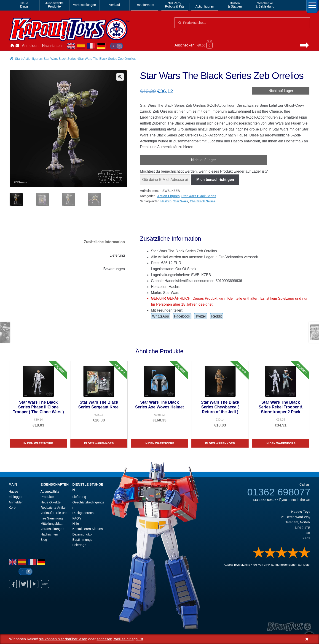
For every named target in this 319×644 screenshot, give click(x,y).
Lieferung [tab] (117, 255)
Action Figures (168, 196)
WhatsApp (161, 316)
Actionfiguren (205, 6)
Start (18, 59)
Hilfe (76, 524)
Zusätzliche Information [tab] (104, 242)
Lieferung (79, 497)
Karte (306, 538)
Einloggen (16, 497)
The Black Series (203, 201)
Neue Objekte (51, 502)
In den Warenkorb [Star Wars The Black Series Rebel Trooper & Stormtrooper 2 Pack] (281, 443)
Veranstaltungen (52, 529)
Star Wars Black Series (60, 59)
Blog (44, 540)
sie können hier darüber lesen (63, 639)
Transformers (145, 5)
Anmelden (30, 46)
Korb (12, 508)
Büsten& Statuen (235, 5)
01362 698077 (279, 492)
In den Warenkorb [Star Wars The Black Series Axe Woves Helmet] (159, 443)
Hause (12, 46)
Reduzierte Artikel (53, 508)
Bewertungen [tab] (114, 269)
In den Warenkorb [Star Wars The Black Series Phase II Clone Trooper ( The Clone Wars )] (38, 443)
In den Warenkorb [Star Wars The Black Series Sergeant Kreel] (99, 443)
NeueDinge (24, 5)
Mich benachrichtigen (215, 180)
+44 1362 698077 (265, 500)
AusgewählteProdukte (54, 5)
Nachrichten (52, 46)
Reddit (217, 316)
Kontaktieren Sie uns (17, 46)
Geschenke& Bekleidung (265, 5)
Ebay (45, 584)
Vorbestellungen (84, 5)
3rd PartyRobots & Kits (175, 5)
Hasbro (166, 201)
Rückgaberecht (83, 513)
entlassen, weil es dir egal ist (120, 639)
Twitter (201, 316)
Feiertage (79, 545)
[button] (120, 77)
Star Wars (181, 201)
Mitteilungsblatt (51, 524)
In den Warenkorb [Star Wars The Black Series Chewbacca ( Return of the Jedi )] (220, 443)
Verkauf (114, 5)
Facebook (182, 316)
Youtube (34, 584)
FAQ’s (77, 518)
